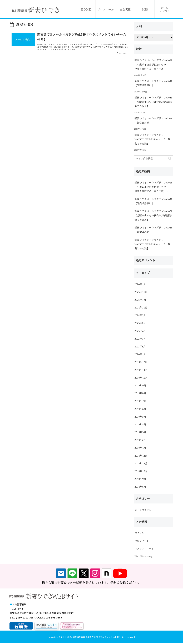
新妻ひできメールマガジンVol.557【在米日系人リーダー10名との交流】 (153, 139)
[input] (154, 159)
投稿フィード (142, 541)
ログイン (139, 533)
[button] (170, 159)
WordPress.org (144, 556)
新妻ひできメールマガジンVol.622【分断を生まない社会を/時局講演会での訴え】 (153, 102)
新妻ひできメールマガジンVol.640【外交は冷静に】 (154, 83)
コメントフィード (144, 549)
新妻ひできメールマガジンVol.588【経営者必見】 (154, 121)
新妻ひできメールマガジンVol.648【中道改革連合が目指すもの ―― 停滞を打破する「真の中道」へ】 (154, 65)
